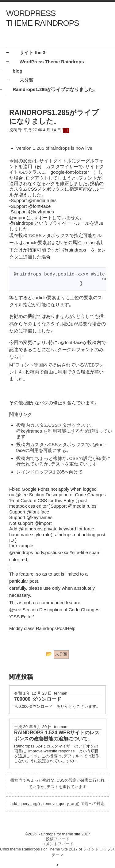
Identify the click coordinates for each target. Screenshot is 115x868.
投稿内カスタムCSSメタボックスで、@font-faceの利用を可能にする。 (61, 447)
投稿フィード (58, 839)
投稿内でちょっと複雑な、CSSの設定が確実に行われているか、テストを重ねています (64, 461)
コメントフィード (58, 844)
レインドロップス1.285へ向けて (50, 472)
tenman (61, 693)
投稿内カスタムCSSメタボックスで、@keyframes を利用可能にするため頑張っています (64, 431)
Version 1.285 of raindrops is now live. (55, 148)
